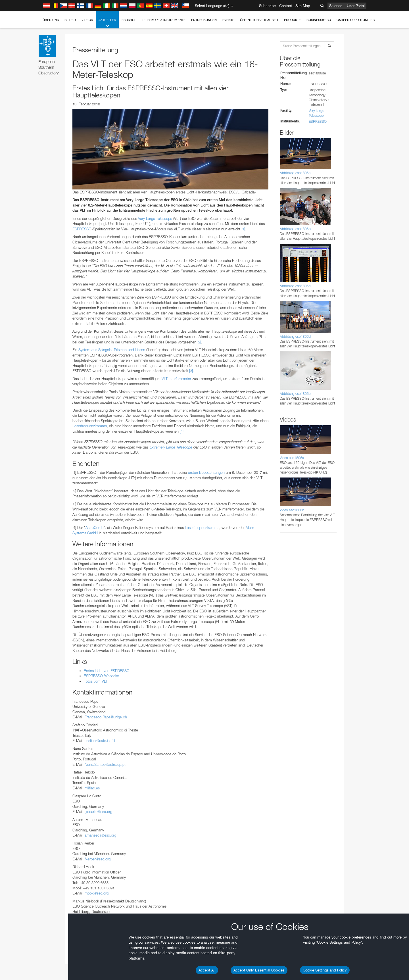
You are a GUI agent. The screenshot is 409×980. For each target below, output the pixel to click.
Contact (286, 6)
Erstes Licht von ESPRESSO (107, 671)
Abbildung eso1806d (295, 336)
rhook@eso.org (97, 893)
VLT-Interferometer (176, 379)
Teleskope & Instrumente (164, 20)
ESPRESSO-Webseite (101, 676)
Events (228, 20)
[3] (191, 371)
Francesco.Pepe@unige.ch (106, 717)
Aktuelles (107, 23)
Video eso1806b (292, 510)
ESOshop (129, 20)
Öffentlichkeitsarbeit (259, 20)
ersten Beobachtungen (206, 472)
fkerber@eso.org (98, 859)
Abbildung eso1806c (295, 286)
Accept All (207, 970)
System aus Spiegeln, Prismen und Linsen (112, 350)
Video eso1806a (292, 458)
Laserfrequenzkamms (90, 426)
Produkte (292, 20)
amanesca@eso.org (100, 835)
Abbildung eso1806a (295, 173)
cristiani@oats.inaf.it (100, 741)
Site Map (303, 6)
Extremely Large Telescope (171, 447)
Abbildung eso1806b (295, 229)
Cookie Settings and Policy (325, 970)
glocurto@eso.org (98, 812)
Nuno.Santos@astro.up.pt (105, 764)
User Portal (356, 6)
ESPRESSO (82, 229)
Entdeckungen (204, 20)
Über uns (51, 20)
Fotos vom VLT (96, 681)
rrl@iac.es (92, 788)
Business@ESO (319, 20)
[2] (199, 342)
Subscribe (267, 6)
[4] (182, 431)
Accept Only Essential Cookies (259, 970)
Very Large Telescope (155, 218)
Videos (87, 20)
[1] (243, 229)
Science (336, 6)
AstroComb (94, 527)
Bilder (70, 20)
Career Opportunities (356, 20)
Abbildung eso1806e (295, 394)
